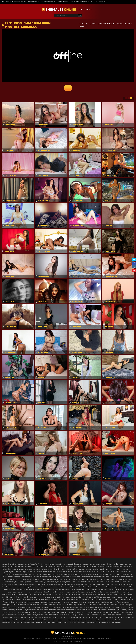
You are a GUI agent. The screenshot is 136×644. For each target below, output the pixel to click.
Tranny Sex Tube (7, 2)
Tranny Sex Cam (99, 2)
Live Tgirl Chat (74, 2)
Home (81, 9)
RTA (63, 636)
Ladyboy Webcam (33, 2)
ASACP (68, 636)
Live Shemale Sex (62, 2)
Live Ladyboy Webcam (47, 2)
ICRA (73, 636)
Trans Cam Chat (20, 2)
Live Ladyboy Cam (86, 2)
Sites (88, 9)
